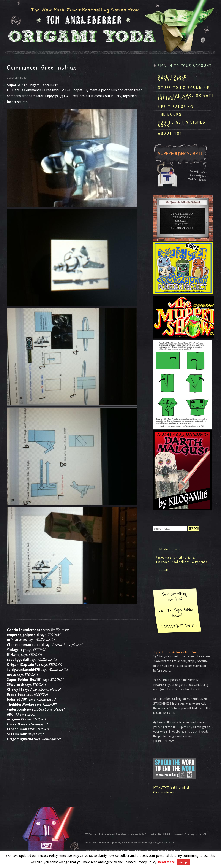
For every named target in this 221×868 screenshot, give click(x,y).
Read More (166, 862)
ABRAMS (125, 851)
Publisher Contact (170, 549)
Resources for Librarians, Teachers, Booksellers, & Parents (182, 560)
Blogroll (162, 570)
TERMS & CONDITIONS (169, 851)
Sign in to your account (185, 66)
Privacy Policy (144, 851)
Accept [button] (184, 862)
